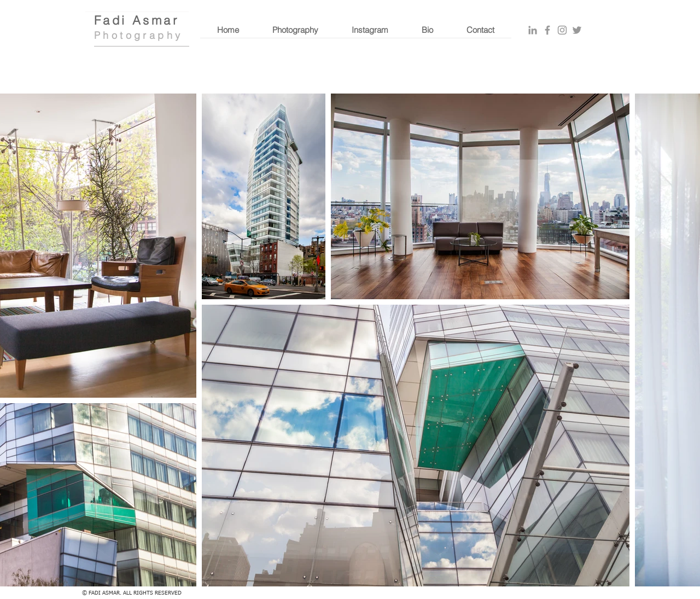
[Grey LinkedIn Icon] (533, 30)
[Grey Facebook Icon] (547, 30)
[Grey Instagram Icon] (562, 30)
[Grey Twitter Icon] (577, 30)
